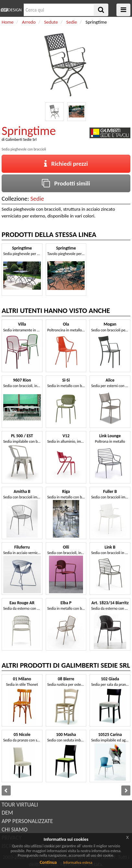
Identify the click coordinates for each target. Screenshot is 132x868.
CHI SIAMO (15, 829)
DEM (7, 813)
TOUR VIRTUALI (20, 805)
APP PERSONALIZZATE (27, 821)
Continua (48, 862)
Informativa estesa (78, 862)
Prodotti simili (66, 183)
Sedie (37, 199)
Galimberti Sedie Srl (21, 139)
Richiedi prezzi (66, 164)
